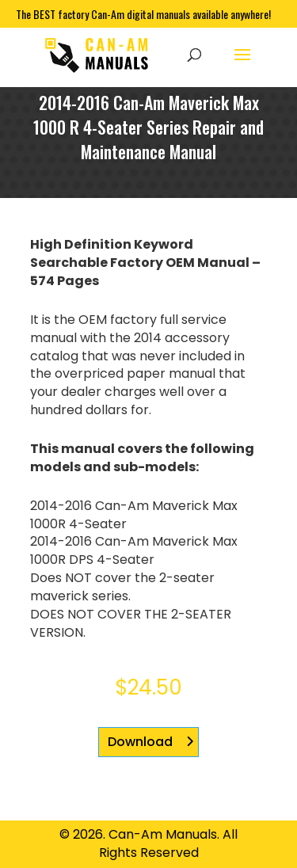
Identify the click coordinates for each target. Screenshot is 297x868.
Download (140, 742)
